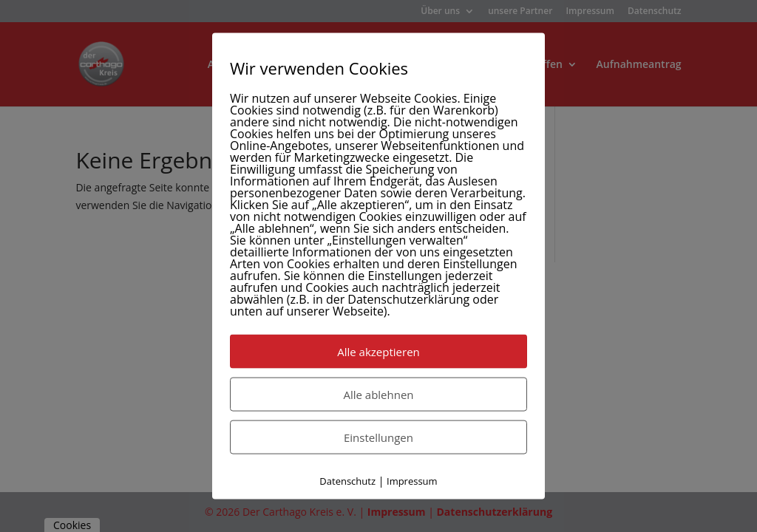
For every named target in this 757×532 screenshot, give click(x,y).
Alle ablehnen (378, 395)
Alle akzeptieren (378, 352)
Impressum (412, 481)
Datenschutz (347, 481)
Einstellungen (378, 437)
